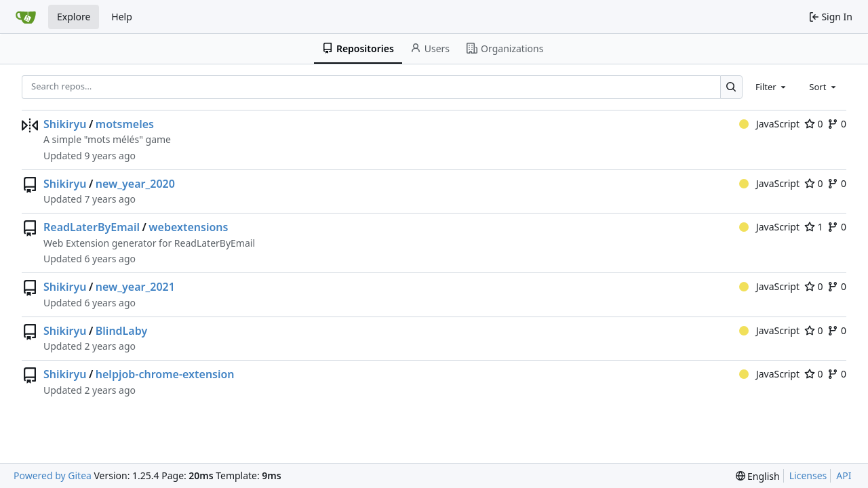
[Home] (26, 17)
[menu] (758, 476)
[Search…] (731, 87)
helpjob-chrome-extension (165, 374)
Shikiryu (65, 124)
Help (122, 17)
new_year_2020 (135, 184)
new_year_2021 (135, 287)
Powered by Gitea (53, 475)
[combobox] (772, 87)
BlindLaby (121, 331)
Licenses (808, 475)
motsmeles (125, 124)
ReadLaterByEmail (92, 227)
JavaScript (769, 124)
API (844, 475)
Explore (74, 17)
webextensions (188, 227)
